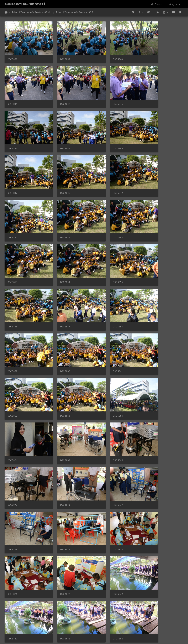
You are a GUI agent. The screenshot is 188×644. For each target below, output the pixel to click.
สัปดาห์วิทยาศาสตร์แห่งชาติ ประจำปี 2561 (32, 12)
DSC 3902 (104, 611)
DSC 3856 (104, 214)
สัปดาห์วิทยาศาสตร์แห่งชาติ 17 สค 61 (76, 12)
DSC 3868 (12, 333)
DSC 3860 (104, 253)
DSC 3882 (58, 452)
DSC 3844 (104, 94)
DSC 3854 (12, 214)
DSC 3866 (150, 293)
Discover (159, 4)
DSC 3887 (104, 492)
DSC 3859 (58, 253)
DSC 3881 (12, 452)
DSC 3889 (12, 532)
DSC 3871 (150, 333)
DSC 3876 (12, 413)
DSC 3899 (12, 611)
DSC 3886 (58, 492)
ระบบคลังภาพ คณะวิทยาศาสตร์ (25, 4)
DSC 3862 (12, 293)
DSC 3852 (104, 174)
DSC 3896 (104, 572)
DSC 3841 (150, 55)
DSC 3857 (150, 214)
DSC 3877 (58, 413)
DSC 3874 (104, 373)
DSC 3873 (58, 373)
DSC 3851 (58, 174)
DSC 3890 (58, 532)
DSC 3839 (58, 55)
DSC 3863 (58, 293)
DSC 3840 (104, 55)
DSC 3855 (58, 214)
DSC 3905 (150, 611)
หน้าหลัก (6, 12)
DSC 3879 (104, 413)
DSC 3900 (58, 611)
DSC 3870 (104, 333)
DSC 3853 (150, 174)
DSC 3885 (12, 492)
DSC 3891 (104, 532)
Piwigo (100, 638)
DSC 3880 (150, 413)
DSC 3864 (104, 293)
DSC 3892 (150, 532)
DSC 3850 (12, 174)
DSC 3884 (150, 452)
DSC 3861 (150, 253)
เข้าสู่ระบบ (174, 4)
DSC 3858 (12, 253)
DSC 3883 (104, 452)
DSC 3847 (58, 134)
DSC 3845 (150, 94)
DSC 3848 (104, 134)
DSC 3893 (12, 572)
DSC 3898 (150, 572)
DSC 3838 (12, 55)
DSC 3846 (12, 134)
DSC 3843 (58, 94)
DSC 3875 (150, 373)
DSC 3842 (12, 94)
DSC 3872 (12, 373)
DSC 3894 (58, 572)
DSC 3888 (150, 492)
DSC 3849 (150, 134)
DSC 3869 (58, 333)
